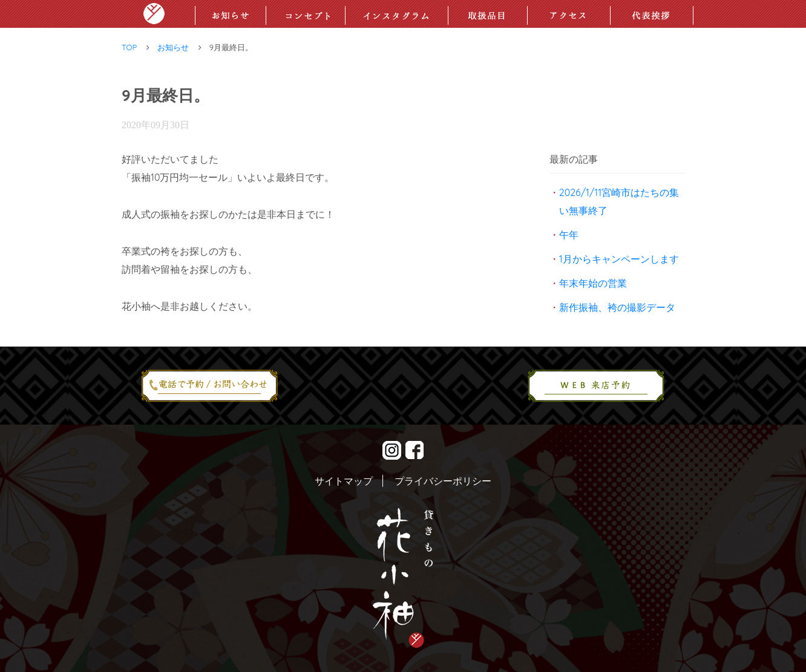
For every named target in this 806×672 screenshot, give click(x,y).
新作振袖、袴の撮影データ (617, 307)
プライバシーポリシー (443, 481)
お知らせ (173, 47)
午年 (569, 235)
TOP (129, 47)
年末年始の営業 (593, 283)
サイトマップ (344, 481)
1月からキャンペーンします (619, 259)
